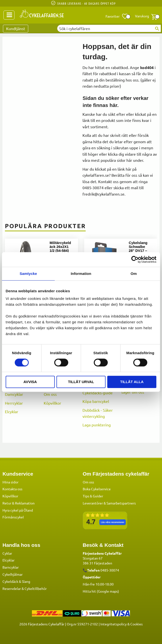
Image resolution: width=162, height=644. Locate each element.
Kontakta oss (12, 489)
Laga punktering (97, 425)
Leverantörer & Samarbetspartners (109, 503)
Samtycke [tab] (28, 274)
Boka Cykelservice (97, 489)
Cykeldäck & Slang (16, 581)
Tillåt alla (132, 382)
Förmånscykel (13, 517)
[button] (117, 16)
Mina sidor (10, 482)
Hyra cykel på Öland (18, 510)
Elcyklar (12, 411)
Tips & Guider (93, 496)
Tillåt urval (81, 382)
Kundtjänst (16, 28)
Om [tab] (134, 274)
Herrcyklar (14, 403)
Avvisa (30, 382)
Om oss (50, 394)
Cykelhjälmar (13, 574)
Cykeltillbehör (36, 588)
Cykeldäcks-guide (98, 393)
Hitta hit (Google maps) (101, 591)
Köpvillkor (52, 403)
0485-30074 (110, 570)
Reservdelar (12, 588)
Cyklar (7, 553)
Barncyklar (11, 567)
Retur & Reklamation (19, 503)
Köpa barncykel (96, 401)
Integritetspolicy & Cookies (121, 624)
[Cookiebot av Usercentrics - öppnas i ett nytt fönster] (135, 259)
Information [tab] (81, 274)
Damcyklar (14, 394)
